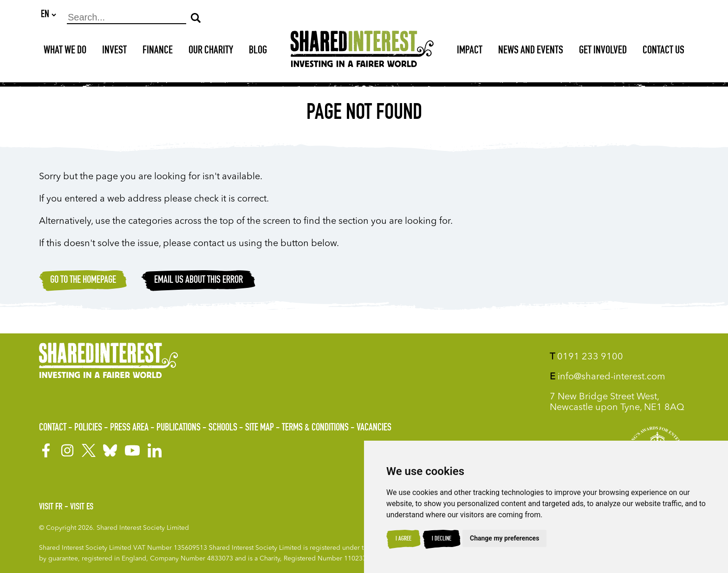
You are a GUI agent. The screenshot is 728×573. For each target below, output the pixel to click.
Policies (88, 428)
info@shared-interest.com (608, 377)
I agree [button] (403, 539)
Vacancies (374, 428)
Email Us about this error (198, 281)
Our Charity (211, 52)
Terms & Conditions (315, 428)
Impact (470, 52)
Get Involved (603, 52)
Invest (114, 52)
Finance (158, 52)
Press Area (129, 428)
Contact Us (663, 52)
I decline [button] (442, 539)
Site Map (260, 428)
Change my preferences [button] (504, 538)
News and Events (531, 52)
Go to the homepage (83, 281)
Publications (179, 428)
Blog (258, 52)
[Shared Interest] (362, 52)
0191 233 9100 (586, 357)
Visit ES (82, 508)
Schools (223, 428)
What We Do (65, 52)
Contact (53, 428)
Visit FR (51, 508)
